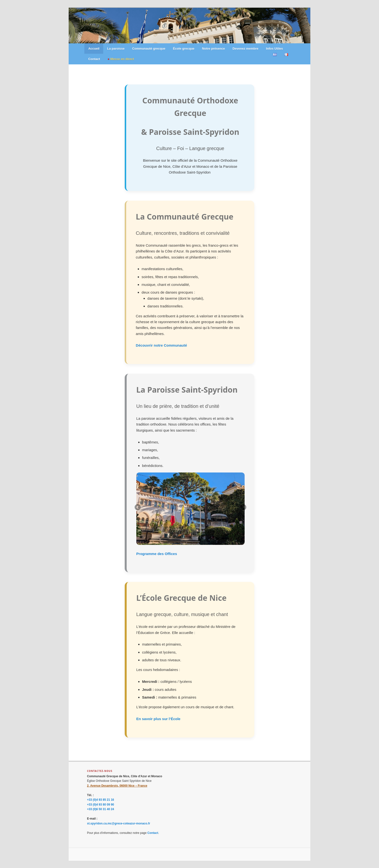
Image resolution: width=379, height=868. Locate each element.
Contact (94, 59)
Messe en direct (122, 59)
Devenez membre (245, 49)
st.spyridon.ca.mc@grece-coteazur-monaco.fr (119, 823)
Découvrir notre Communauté (161, 345)
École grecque (184, 49)
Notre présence (214, 49)
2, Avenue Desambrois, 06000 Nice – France (117, 786)
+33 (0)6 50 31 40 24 (101, 809)
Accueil (94, 49)
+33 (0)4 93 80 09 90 (101, 805)
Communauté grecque (149, 49)
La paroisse (116, 49)
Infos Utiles (274, 49)
